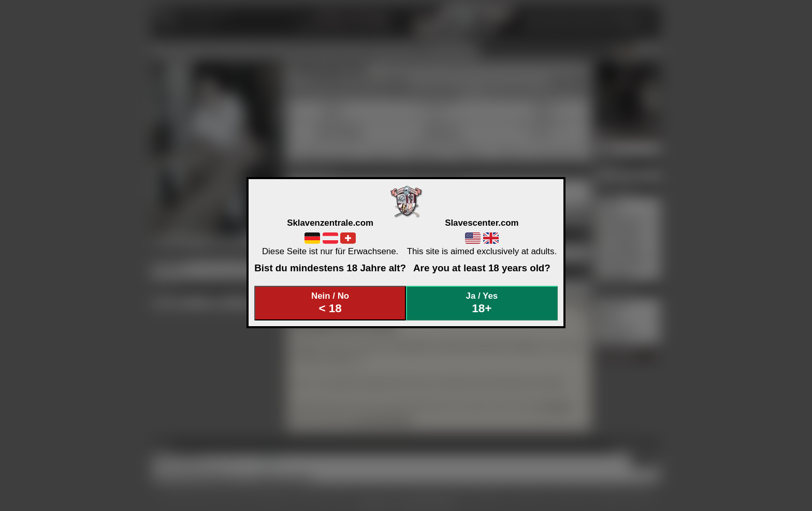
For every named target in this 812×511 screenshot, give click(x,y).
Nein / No (330, 303)
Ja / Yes (482, 303)
